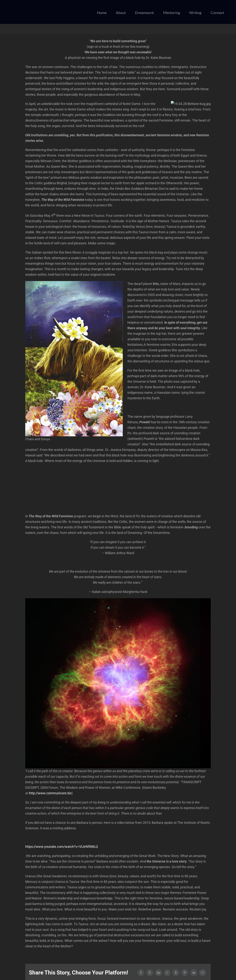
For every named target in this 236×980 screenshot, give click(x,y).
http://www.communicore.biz (50, 793)
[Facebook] (141, 973)
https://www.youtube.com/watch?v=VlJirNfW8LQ (61, 847)
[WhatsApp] (167, 973)
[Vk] (194, 973)
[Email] (203, 973)
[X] (150, 973)
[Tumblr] (176, 973)
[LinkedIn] (159, 973)
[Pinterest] (185, 973)
